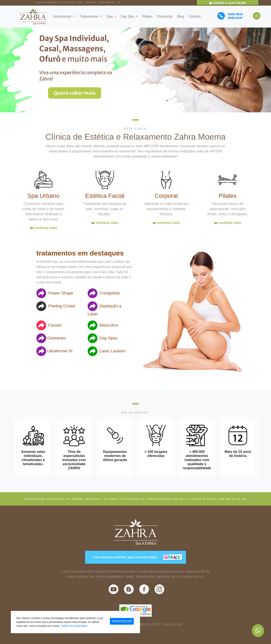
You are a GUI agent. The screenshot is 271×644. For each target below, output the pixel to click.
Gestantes (51, 338)
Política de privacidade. (74, 626)
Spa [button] (110, 16)
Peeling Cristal (56, 306)
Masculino (103, 325)
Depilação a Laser (105, 309)
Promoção (165, 16)
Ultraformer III (54, 351)
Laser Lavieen (107, 351)
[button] (20, 70)
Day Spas (103, 338)
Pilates (147, 16)
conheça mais (46, 228)
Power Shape (55, 293)
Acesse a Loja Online (228, 3)
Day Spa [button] (128, 16)
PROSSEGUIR (122, 621)
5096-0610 (235, 14)
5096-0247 (235, 18)
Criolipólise (104, 293)
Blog (181, 16)
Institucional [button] (63, 16)
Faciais (49, 325)
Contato (195, 16)
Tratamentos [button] (89, 16)
